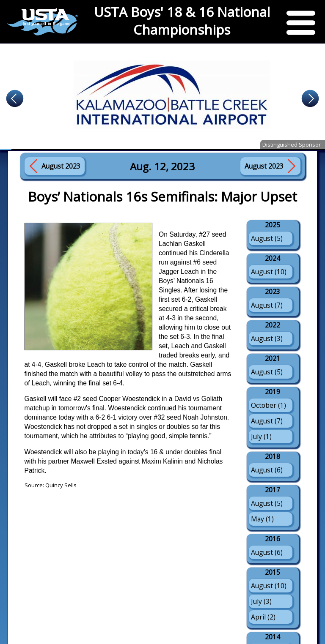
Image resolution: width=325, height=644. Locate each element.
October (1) (269, 405)
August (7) (267, 305)
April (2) (263, 617)
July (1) (261, 437)
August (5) (267, 238)
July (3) (261, 601)
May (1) (262, 519)
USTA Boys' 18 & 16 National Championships (182, 21)
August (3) (267, 338)
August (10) (269, 272)
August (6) (267, 470)
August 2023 (61, 166)
